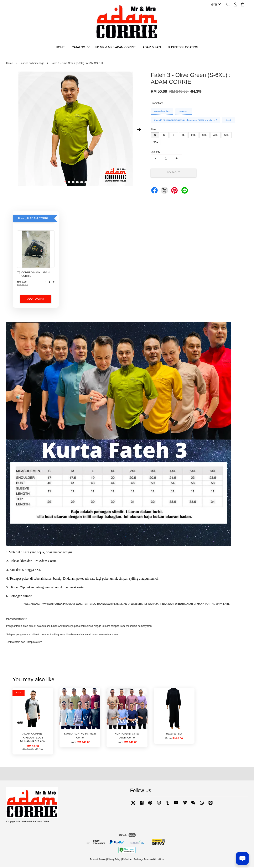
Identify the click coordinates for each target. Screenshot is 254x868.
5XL (227, 136)
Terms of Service (98, 860)
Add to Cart (36, 299)
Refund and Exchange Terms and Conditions (143, 860)
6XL (156, 142)
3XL (204, 136)
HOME (60, 47)
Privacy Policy (114, 860)
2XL (193, 136)
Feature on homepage (32, 64)
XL (183, 136)
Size (153, 130)
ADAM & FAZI (152, 47)
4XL (216, 136)
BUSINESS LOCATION (183, 47)
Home (10, 64)
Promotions (157, 104)
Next (139, 130)
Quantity (155, 153)
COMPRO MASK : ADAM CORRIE (33, 275)
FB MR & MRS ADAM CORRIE (115, 47)
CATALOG (81, 47)
